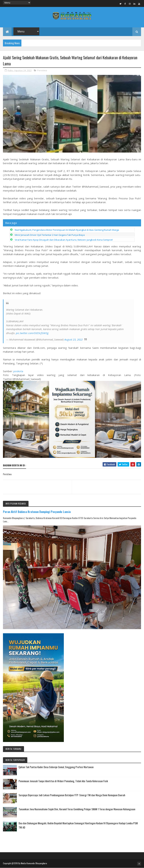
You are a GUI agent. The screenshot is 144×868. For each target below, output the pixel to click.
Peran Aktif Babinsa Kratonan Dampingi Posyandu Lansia (37, 512)
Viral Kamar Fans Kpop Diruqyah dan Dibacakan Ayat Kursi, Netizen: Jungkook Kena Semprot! (64, 240)
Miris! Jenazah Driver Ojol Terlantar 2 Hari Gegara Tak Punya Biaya (50, 235)
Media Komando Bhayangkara (34, 863)
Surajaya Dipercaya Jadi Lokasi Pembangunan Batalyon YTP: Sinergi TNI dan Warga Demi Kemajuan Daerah (72, 795)
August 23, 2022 (73, 339)
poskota (18, 371)
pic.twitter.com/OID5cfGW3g (32, 333)
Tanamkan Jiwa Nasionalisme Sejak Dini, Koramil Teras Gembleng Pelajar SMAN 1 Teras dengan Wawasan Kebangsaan (77, 809)
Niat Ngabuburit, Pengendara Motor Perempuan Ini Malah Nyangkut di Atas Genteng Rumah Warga (67, 230)
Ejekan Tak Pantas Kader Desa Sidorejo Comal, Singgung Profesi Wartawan (56, 767)
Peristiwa (42, 70)
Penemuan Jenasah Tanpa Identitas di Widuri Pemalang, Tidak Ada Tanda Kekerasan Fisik (63, 781)
